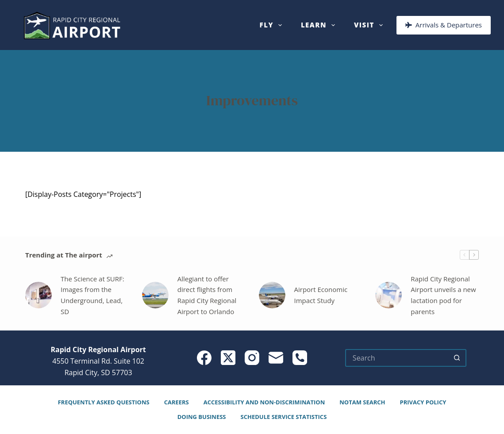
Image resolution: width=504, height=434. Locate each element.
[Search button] (458, 358)
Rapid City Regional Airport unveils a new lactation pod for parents (443, 295)
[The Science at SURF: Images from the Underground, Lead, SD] (38, 295)
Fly (273, 25)
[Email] (276, 358)
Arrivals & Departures (444, 25)
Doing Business (202, 417)
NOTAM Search (362, 402)
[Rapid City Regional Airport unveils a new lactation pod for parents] (389, 295)
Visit (370, 25)
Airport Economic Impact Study (321, 295)
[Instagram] (252, 358)
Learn (320, 25)
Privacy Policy (423, 402)
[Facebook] (204, 358)
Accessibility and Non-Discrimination (264, 402)
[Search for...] (397, 358)
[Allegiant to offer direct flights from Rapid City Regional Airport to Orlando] (155, 295)
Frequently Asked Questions (104, 402)
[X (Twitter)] (228, 358)
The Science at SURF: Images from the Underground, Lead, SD (92, 295)
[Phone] (300, 358)
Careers (177, 402)
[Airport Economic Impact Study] (272, 295)
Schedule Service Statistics (284, 417)
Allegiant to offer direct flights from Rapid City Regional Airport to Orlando (207, 295)
